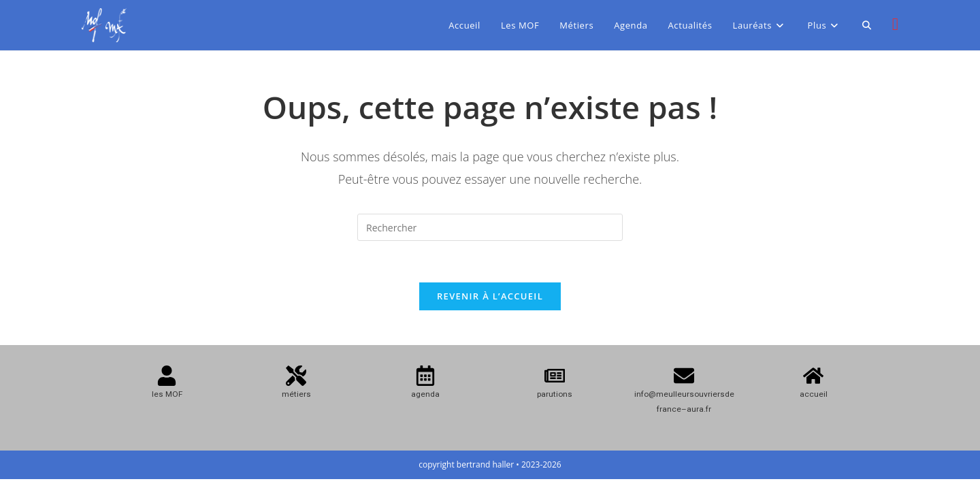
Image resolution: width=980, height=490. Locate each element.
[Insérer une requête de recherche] (490, 227)
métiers (296, 394)
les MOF (167, 394)
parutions (555, 394)
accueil (814, 394)
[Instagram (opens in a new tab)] (895, 24)
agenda (425, 394)
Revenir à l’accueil (490, 296)
